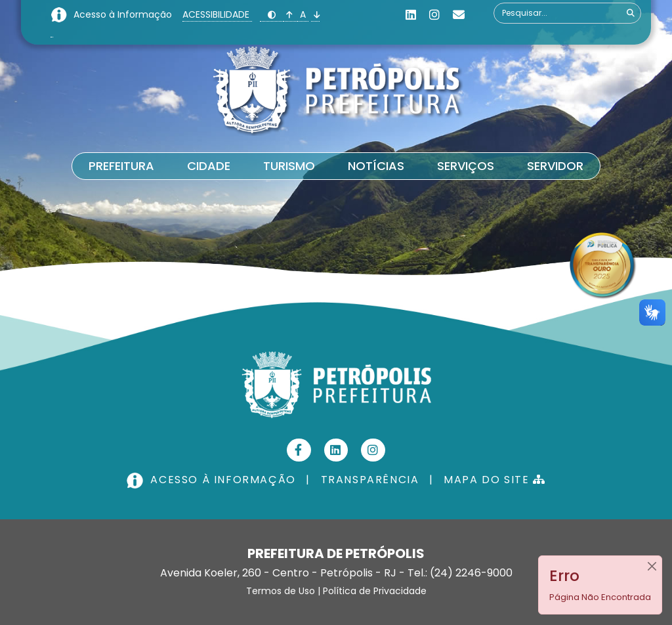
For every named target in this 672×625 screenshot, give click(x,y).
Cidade (209, 166)
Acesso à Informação (124, 14)
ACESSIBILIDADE (217, 14)
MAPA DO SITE (494, 480)
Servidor (555, 166)
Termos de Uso (281, 591)
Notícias (376, 166)
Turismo (289, 166)
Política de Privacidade (375, 591)
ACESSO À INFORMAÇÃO (213, 480)
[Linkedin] (411, 15)
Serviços (466, 166)
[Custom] (459, 15)
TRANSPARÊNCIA (370, 480)
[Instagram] (434, 15)
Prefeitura (121, 166)
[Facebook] (299, 450)
